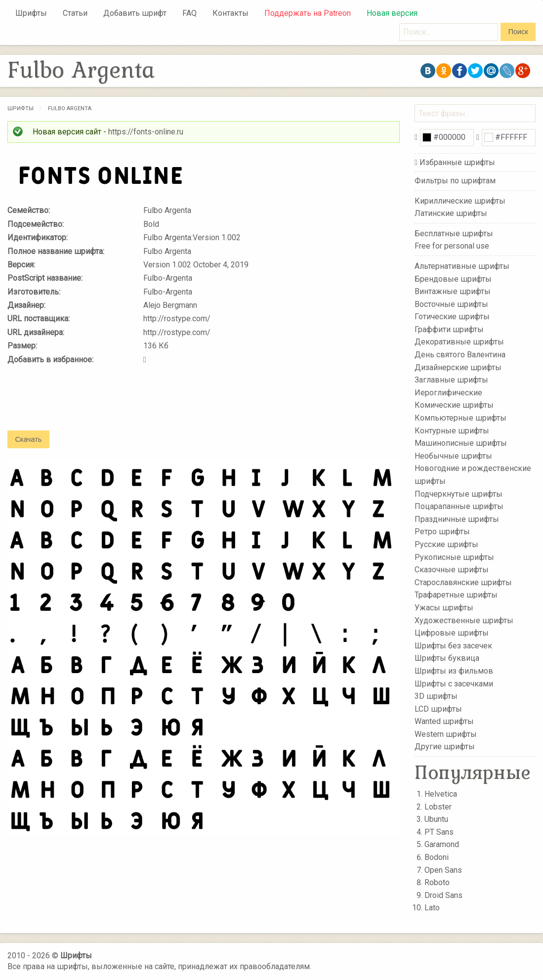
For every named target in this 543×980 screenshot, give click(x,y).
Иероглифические (448, 393)
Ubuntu (436, 819)
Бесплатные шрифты (454, 234)
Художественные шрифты (464, 620)
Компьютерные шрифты (460, 418)
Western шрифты (446, 734)
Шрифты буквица (447, 658)
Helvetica (441, 794)
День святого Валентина (460, 355)
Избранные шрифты (457, 162)
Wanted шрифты (444, 721)
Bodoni (437, 857)
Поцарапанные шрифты (459, 506)
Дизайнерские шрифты (458, 367)
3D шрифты (436, 696)
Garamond (442, 844)
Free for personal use (452, 246)
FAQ (189, 13)
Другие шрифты (445, 746)
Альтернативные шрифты (462, 266)
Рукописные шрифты (454, 557)
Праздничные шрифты (457, 519)
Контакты (230, 13)
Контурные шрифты (452, 430)
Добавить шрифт (135, 13)
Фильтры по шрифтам (455, 181)
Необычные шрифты (453, 456)
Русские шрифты (446, 544)
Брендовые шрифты (453, 278)
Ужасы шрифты (444, 608)
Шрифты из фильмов (454, 671)
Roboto (437, 882)
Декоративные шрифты (459, 342)
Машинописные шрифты (461, 443)
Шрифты (31, 13)
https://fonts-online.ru (146, 132)
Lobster (438, 807)
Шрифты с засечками (454, 683)
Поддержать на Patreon (308, 13)
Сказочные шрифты (452, 570)
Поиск (518, 32)
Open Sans (443, 870)
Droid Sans (443, 895)
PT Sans (439, 832)
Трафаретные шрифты (456, 595)
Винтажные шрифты (453, 291)
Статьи (75, 13)
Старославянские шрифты (463, 582)
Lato (432, 908)
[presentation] (83, 404)
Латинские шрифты (451, 213)
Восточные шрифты (451, 304)
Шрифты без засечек (453, 646)
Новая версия (392, 13)
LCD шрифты (438, 708)
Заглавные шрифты (451, 380)
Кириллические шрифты (460, 200)
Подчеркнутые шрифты (459, 493)
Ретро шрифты (442, 532)
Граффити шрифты (449, 329)
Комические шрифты (454, 405)
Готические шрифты (452, 317)
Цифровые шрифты (452, 633)
